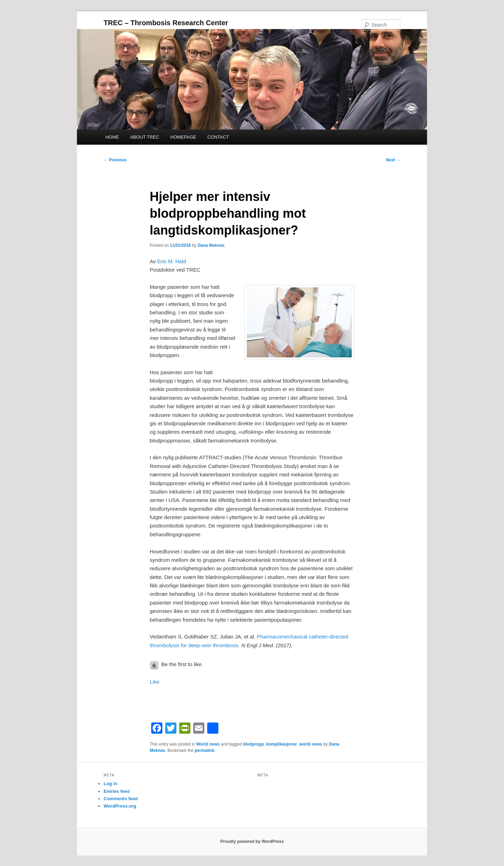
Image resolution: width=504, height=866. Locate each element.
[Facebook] (157, 729)
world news (311, 744)
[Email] (199, 729)
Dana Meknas (211, 245)
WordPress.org (120, 806)
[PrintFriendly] (185, 729)
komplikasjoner (281, 744)
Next (393, 160)
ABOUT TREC (145, 137)
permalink (205, 750)
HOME (112, 137)
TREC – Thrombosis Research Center (166, 23)
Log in (110, 784)
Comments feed (121, 799)
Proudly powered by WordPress (252, 841)
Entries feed (117, 791)
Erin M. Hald (172, 261)
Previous (115, 160)
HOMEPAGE (183, 137)
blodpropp (253, 744)
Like (155, 682)
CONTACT (218, 137)
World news (208, 744)
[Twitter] (171, 729)
